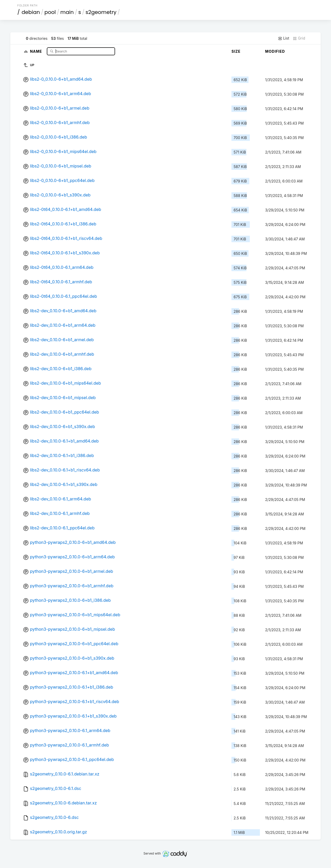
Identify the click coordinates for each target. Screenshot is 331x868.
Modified (275, 51)
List (284, 38)
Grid (299, 38)
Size (236, 51)
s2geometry (101, 12)
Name (37, 51)
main (67, 12)
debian (31, 12)
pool (50, 12)
